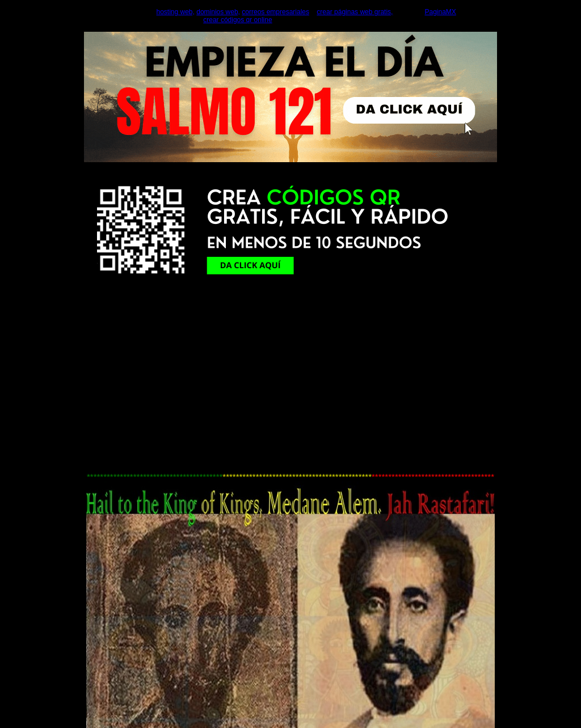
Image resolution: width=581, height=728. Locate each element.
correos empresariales (275, 12)
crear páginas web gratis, (355, 12)
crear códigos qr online (237, 20)
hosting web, (176, 12)
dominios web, (218, 12)
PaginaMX (440, 12)
